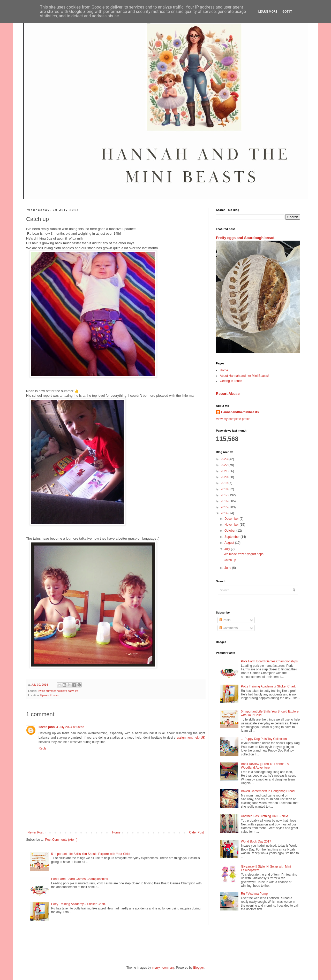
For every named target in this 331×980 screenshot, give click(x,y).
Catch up (230, 560)
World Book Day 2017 (256, 841)
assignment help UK (191, 738)
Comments (228, 628)
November (232, 525)
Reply (43, 748)
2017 (225, 495)
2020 (225, 477)
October (230, 531)
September (232, 537)
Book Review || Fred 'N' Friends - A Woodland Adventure (265, 766)
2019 (225, 483)
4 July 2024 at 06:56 (70, 727)
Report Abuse (228, 394)
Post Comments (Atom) (61, 840)
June (228, 568)
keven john (47, 727)
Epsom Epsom (49, 695)
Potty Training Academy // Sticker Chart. (79, 904)
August (230, 543)
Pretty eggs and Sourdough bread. (246, 238)
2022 (225, 465)
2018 (225, 489)
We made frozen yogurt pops (244, 554)
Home (116, 832)
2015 (225, 507)
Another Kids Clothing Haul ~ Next (265, 816)
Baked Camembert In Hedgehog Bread (268, 791)
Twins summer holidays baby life (58, 691)
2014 (225, 513)
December (232, 519)
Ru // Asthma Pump (254, 894)
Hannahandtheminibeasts (240, 412)
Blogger (198, 968)
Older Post (196, 832)
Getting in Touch (231, 381)
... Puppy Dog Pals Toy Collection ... (266, 739)
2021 (225, 471)
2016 (225, 501)
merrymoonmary (163, 968)
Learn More (268, 12)
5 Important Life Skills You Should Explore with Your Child (91, 854)
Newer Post (35, 832)
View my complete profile (233, 419)
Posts (225, 620)
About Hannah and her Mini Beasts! (244, 376)
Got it (287, 12)
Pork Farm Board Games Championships (80, 879)
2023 (225, 459)
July (228, 549)
